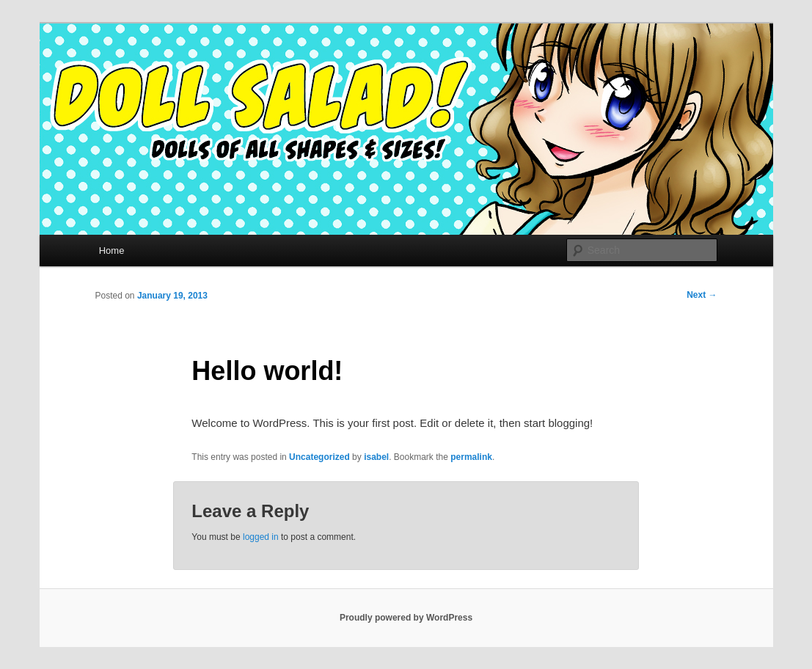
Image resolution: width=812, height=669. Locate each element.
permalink (471, 457)
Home (112, 251)
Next (702, 295)
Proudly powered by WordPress (406, 618)
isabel (376, 457)
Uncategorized (319, 457)
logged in (261, 537)
